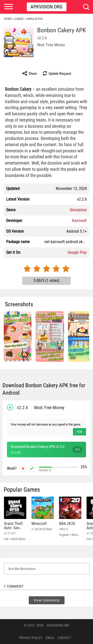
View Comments (47, 600)
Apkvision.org (46, 7)
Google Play (77, 252)
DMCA (50, 638)
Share (29, 73)
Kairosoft (79, 221)
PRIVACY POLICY (31, 638)
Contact (64, 638)
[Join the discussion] (46, 569)
